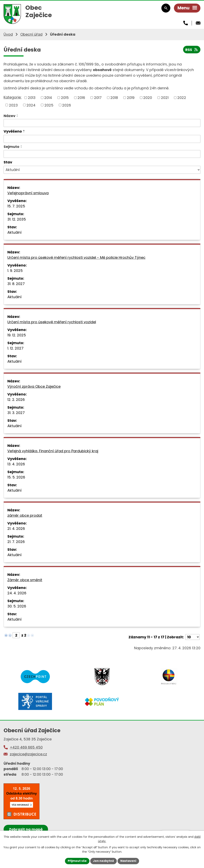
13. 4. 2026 (16, 464)
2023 (13, 105)
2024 (31, 105)
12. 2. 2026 (16, 400)
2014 (48, 98)
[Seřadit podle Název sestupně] (18, 116)
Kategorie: (13, 97)
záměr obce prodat (25, 515)
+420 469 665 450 (26, 747)
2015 (65, 98)
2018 (114, 98)
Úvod (8, 34)
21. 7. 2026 (16, 542)
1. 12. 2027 (15, 348)
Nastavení (128, 861)
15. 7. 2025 (16, 206)
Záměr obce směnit (25, 580)
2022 (182, 98)
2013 (32, 98)
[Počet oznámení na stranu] (192, 637)
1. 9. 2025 (15, 271)
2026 (67, 105)
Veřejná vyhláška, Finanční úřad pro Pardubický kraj (53, 451)
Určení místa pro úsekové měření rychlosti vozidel (52, 322)
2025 (49, 105)
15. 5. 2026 (16, 477)
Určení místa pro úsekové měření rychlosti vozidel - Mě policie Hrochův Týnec (76, 257)
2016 (81, 98)
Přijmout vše (77, 861)
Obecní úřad (31, 34)
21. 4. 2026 (16, 529)
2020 (148, 98)
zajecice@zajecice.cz (28, 754)
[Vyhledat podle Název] (102, 123)
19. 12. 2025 (17, 335)
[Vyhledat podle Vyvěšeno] (102, 139)
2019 (131, 98)
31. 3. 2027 (16, 413)
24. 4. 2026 (17, 593)
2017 (98, 98)
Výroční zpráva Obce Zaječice (34, 386)
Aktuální (14, 232)
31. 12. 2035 (17, 219)
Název (9, 116)
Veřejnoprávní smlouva (28, 193)
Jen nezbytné (103, 861)
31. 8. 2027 (16, 284)
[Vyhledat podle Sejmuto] (102, 154)
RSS (192, 50)
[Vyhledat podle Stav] (102, 170)
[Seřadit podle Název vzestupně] (18, 115)
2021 (165, 98)
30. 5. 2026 (17, 606)
